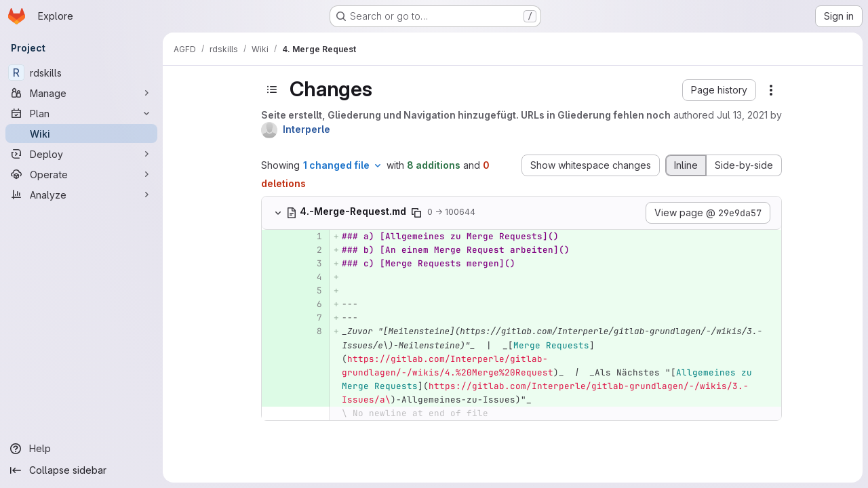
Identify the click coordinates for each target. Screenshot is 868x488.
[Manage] (81, 93)
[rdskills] (81, 73)
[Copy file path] (416, 213)
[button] (719, 90)
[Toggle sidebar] (272, 89)
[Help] (81, 449)
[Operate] (81, 174)
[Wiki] (81, 134)
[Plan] (81, 113)
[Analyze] (81, 195)
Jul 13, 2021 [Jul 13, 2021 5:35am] (742, 115)
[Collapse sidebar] (81, 470)
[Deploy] (81, 154)
